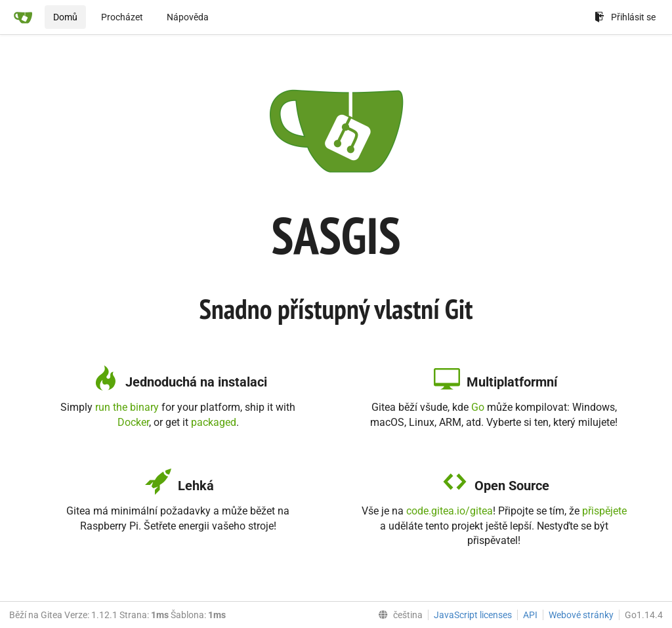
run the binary (127, 407)
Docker (133, 422)
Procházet (122, 17)
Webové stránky (581, 615)
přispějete (604, 511)
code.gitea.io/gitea (450, 511)
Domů (65, 17)
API (530, 615)
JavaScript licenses (473, 615)
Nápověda (188, 17)
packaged (214, 422)
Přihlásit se (625, 17)
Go (478, 407)
